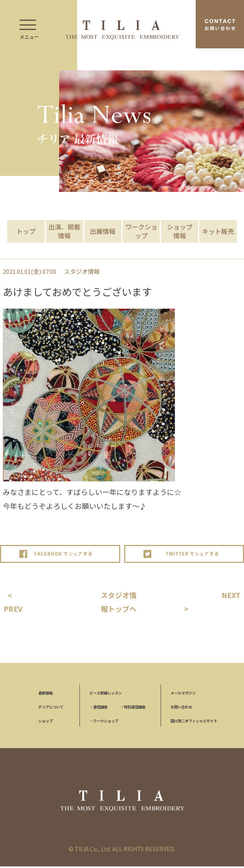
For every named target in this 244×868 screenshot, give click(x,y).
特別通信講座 (133, 709)
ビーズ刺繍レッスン (106, 695)
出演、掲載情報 (64, 231)
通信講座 (98, 709)
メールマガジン (183, 695)
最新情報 (46, 695)
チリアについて (51, 709)
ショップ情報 (180, 231)
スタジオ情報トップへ (120, 603)
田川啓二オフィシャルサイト (194, 722)
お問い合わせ (181, 709)
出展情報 (103, 231)
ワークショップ (141, 231)
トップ (26, 231)
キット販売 (218, 231)
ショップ (46, 722)
